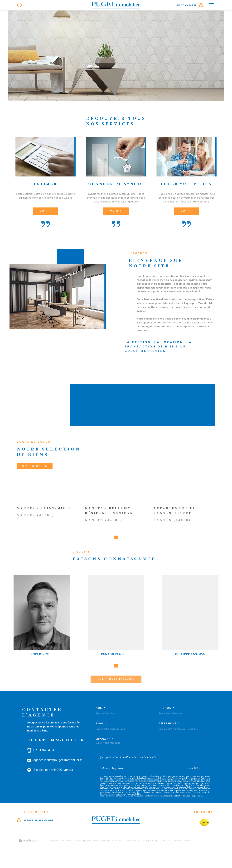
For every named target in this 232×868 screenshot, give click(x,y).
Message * (104, 750)
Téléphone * (169, 734)
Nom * (101, 719)
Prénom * (167, 719)
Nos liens (162, 851)
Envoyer (195, 779)
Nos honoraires (110, 851)
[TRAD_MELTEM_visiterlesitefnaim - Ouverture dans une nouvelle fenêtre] (204, 833)
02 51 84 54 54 (44, 761)
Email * (102, 734)
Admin (153, 851)
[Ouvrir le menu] (212, 5)
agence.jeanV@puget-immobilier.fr (58, 771)
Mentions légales (140, 851)
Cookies (188, 851)
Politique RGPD (175, 851)
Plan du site (125, 851)
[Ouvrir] (20, 5)
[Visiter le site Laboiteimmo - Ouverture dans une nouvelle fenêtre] (28, 851)
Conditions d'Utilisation (173, 806)
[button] (116, 676)
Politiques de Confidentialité (145, 806)
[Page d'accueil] (116, 5)
